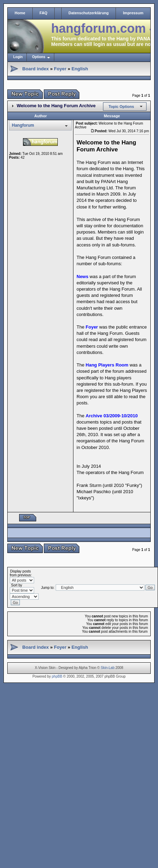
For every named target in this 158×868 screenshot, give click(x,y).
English (80, 69)
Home (20, 13)
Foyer (60, 69)
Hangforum (23, 125)
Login (18, 57)
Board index (35, 69)
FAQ (44, 13)
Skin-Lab (108, 668)
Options (39, 57)
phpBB (57, 676)
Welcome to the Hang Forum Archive (56, 106)
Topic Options (121, 106)
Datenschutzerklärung (89, 13)
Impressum (133, 13)
